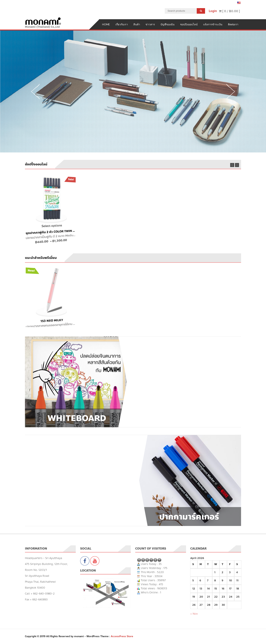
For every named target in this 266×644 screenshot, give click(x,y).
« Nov (194, 614)
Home (106, 24)
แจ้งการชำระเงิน (213, 24)
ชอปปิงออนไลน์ (189, 24)
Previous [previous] (35, 91)
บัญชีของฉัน (168, 24)
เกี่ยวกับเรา (122, 24)
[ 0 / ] (229, 11)
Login (213, 11)
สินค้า (137, 24)
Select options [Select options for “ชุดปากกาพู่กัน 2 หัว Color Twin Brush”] (52, 226)
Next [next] (231, 91)
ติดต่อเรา (233, 24)
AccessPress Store (122, 636)
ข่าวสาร (150, 24)
